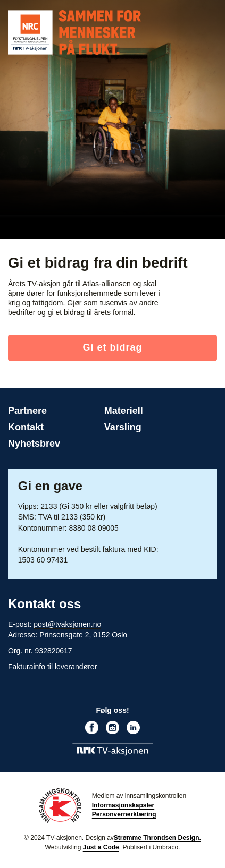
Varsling (123, 427)
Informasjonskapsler (123, 805)
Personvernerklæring (124, 814)
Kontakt (26, 427)
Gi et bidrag (112, 347)
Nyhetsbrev (34, 444)
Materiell (124, 411)
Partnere (27, 411)
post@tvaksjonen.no (67, 624)
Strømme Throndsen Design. (157, 838)
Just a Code (101, 847)
